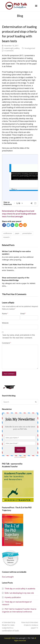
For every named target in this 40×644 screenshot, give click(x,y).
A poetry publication (11, 597)
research (6, 237)
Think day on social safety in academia (19, 589)
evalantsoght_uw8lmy (12, 48)
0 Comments (9, 51)
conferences (8, 233)
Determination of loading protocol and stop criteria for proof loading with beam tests (19, 214)
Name (5, 314)
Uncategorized (30, 48)
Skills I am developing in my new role (18, 593)
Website (5, 323)
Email (23, 314)
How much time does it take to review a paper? (30, 625)
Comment (6, 343)
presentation (27, 233)
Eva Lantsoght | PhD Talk (25, 638)
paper (17, 233)
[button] (36, 6)
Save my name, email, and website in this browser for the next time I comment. (19, 336)
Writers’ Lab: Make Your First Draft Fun (18, 264)
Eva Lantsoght (17, 217)
